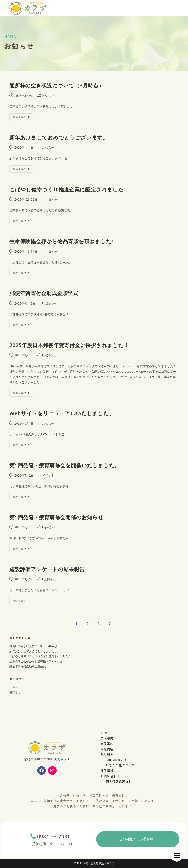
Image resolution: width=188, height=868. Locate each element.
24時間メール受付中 (137, 839)
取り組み (107, 754)
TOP (104, 733)
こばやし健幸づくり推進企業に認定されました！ (69, 189)
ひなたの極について (121, 765)
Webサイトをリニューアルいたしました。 (62, 413)
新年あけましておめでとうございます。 (59, 137)
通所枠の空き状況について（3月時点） (57, 85)
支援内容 (107, 749)
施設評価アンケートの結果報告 (47, 569)
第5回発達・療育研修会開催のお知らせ (57, 517)
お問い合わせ (110, 776)
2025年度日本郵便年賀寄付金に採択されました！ (69, 345)
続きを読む (23, 116)
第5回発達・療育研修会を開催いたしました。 (65, 465)
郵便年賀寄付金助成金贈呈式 (44, 293)
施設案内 (107, 743)
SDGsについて (117, 760)
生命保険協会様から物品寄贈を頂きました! (61, 241)
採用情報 (107, 770)
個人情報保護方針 (119, 781)
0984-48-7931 (50, 840)
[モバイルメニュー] (177, 8)
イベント (48, 475)
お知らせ (48, 96)
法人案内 (107, 738)
